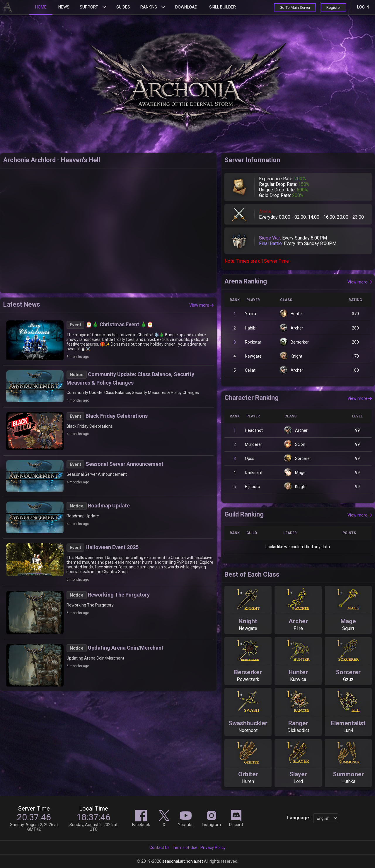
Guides (123, 7)
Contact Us (160, 847)
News (64, 7)
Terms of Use (185, 847)
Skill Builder (223, 7)
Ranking (149, 7)
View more (201, 305)
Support (89, 7)
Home (41, 7)
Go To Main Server (292, 7)
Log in (363, 7)
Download (186, 7)
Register (333, 7)
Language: (299, 818)
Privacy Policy (213, 847)
